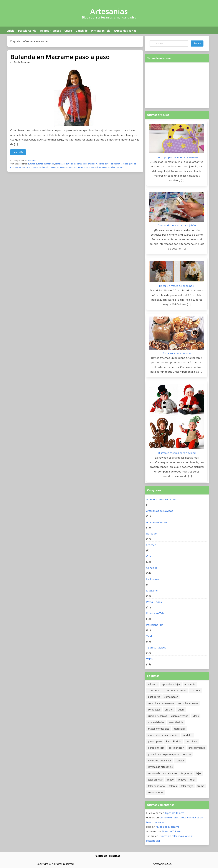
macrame (64, 167)
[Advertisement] (177, 84)
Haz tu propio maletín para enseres (177, 157)
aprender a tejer (171, 684)
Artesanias (109, 11)
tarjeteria (186, 773)
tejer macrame (103, 167)
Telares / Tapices (50, 31)
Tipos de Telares (175, 813)
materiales (179, 729)
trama (201, 786)
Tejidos (182, 780)
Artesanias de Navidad (160, 511)
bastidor (196, 690)
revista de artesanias (160, 761)
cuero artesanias (157, 716)
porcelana (191, 741)
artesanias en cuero (175, 690)
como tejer (154, 710)
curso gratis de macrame (93, 164)
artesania (190, 684)
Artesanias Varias (125, 31)
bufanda (31, 164)
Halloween (153, 579)
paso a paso (91, 167)
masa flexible (176, 722)
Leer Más (18, 152)
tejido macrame (117, 167)
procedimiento (197, 748)
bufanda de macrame (45, 164)
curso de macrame (74, 164)
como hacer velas (188, 703)
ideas (196, 716)
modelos (187, 735)
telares (173, 786)
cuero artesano (180, 716)
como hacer (60, 164)
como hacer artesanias (161, 703)
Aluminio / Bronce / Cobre (162, 499)
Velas (149, 659)
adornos (153, 684)
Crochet (151, 545)
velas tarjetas (156, 792)
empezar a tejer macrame (30, 167)
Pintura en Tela (101, 31)
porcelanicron (176, 748)
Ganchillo (82, 31)
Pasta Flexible (154, 602)
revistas (180, 761)
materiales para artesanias (163, 735)
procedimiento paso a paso (163, 754)
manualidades (156, 722)
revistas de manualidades (163, 773)
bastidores (154, 697)
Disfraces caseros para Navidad (177, 453)
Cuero (68, 31)
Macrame (32, 161)
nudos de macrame (77, 167)
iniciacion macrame (50, 167)
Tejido (150, 636)
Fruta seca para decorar (177, 353)
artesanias (154, 690)
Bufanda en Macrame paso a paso (60, 57)
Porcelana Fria (27, 31)
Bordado (151, 534)
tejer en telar (155, 780)
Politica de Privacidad (107, 856)
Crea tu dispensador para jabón (177, 225)
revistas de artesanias (160, 767)
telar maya (187, 786)
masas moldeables (159, 729)
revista (187, 754)
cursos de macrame (113, 164)
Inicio (11, 31)
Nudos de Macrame (168, 827)
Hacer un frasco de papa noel (177, 286)
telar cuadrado (156, 786)
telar (193, 780)
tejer (199, 773)
